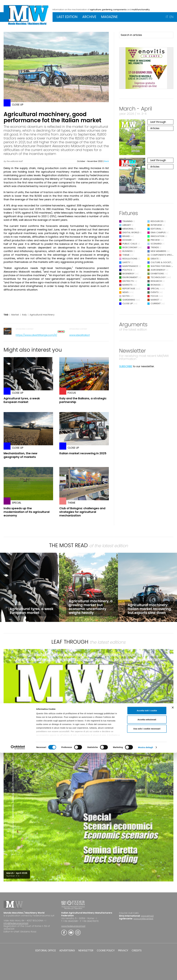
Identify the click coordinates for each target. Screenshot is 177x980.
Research (156, 281)
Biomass (156, 285)
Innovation (157, 236)
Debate (155, 259)
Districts (128, 281)
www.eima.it (147, 916)
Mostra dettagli (145, 975)
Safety (126, 262)
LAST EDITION (67, 17)
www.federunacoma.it (73, 926)
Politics (127, 270)
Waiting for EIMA (161, 266)
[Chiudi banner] (173, 935)
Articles (155, 128)
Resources (157, 221)
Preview (155, 240)
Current (156, 303)
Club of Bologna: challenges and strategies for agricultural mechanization (82, 512)
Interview (156, 225)
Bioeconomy (130, 247)
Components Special (163, 255)
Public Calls (130, 244)
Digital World (131, 232)
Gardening (129, 300)
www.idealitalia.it (80, 335)
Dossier (127, 240)
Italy (24, 315)
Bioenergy (128, 274)
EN (171, 17)
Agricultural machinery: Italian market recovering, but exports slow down (150, 609)
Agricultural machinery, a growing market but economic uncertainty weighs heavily (91, 607)
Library (127, 225)
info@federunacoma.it (16, 923)
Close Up (128, 303)
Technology (158, 277)
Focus (154, 296)
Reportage (129, 289)
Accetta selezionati (147, 947)
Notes (126, 296)
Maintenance (130, 266)
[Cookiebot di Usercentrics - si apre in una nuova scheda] (18, 975)
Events (155, 292)
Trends (155, 247)
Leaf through (158, 122)
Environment (130, 277)
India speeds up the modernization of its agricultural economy (27, 512)
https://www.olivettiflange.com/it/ (36, 335)
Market (15, 315)
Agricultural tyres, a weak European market (22, 400)
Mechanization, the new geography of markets (20, 455)
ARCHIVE (89, 17)
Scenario (156, 244)
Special (155, 289)
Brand (126, 236)
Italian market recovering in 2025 (83, 453)
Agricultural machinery (42, 315)
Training (127, 221)
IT (167, 17)
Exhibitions (157, 274)
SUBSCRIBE (126, 366)
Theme (126, 255)
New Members (158, 251)
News (125, 292)
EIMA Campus (158, 232)
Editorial (156, 229)
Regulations (130, 259)
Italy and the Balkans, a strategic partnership (83, 400)
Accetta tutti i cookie (147, 938)
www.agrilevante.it (143, 919)
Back (107, 161)
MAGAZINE (109, 17)
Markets (127, 285)
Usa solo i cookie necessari (147, 956)
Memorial (128, 229)
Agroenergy (158, 270)
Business (127, 251)
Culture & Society (162, 262)
